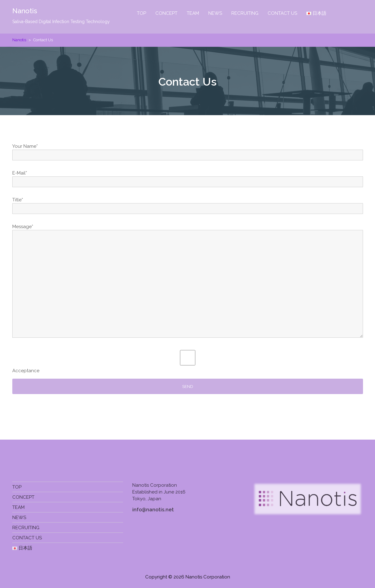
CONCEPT (166, 13)
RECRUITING (245, 13)
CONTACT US (282, 13)
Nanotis (25, 11)
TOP (142, 13)
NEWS (215, 13)
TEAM (193, 13)
